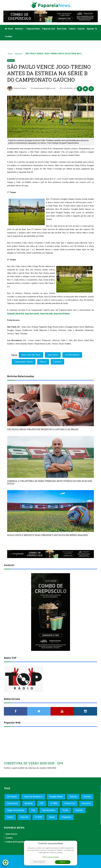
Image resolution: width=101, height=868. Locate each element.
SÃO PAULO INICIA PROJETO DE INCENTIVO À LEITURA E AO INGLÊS (43, 429)
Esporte (81, 29)
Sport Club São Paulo (31, 355)
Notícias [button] (20, 29)
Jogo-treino (53, 355)
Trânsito (73, 797)
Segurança (66, 817)
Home (9, 29)
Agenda (90, 29)
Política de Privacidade (16, 842)
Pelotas (87, 797)
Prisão (65, 810)
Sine (33, 810)
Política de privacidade (50, 857)
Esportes (18, 54)
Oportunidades (49, 810)
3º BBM (54, 803)
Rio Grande (12, 797)
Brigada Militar (56, 797)
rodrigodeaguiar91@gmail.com (43, 88)
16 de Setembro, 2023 (69, 88)
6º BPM (39, 817)
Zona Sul (24, 817)
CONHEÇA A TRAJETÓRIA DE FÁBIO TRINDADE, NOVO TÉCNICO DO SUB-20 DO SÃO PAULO (50, 482)
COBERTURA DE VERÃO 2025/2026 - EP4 (33, 763)
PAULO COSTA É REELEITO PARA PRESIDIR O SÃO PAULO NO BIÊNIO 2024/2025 (47, 535)
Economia (86, 803)
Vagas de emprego (16, 810)
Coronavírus (13, 803)
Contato (9, 36)
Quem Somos (11, 834)
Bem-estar (62, 29)
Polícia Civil (70, 803)
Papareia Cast (49, 29)
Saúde (52, 817)
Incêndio (79, 810)
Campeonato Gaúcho (24, 362)
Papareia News (33, 29)
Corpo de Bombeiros (33, 797)
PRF (42, 803)
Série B (43, 362)
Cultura (72, 29)
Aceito (63, 862)
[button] (96, 29)
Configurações (39, 862)
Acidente (29, 803)
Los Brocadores (72, 355)
